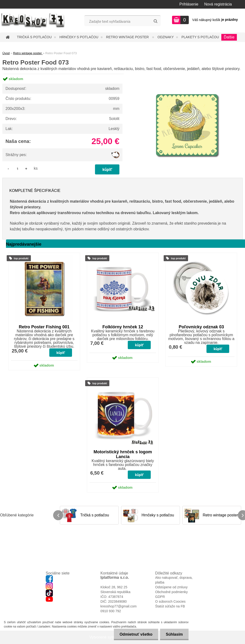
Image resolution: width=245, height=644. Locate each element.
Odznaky (166, 37)
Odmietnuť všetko (135, 634)
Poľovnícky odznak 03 (201, 327)
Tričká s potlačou (34, 37)
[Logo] (33, 21)
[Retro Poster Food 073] (187, 74)
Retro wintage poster (128, 37)
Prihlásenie (189, 4)
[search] (155, 21)
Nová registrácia (218, 4)
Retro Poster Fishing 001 (44, 327)
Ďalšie (229, 37)
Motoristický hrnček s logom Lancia (123, 454)
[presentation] (58, 515)
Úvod (6, 53)
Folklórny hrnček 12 (123, 327)
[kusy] (17, 169)
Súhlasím (174, 634)
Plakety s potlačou (200, 37)
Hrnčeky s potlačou (79, 37)
